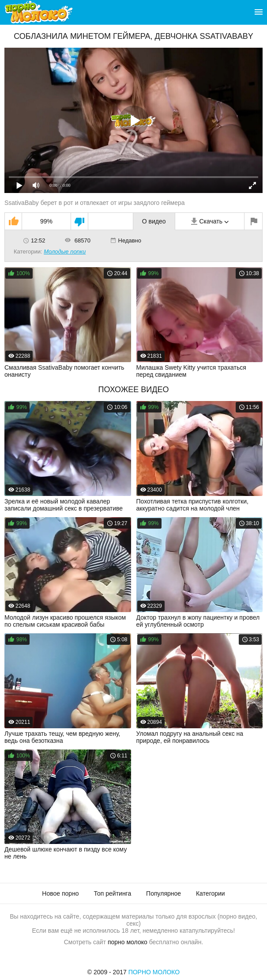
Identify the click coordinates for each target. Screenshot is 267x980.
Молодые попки (65, 252)
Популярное (164, 893)
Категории (211, 893)
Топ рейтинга (113, 893)
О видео (154, 221)
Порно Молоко (154, 972)
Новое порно (60, 893)
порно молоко (128, 942)
